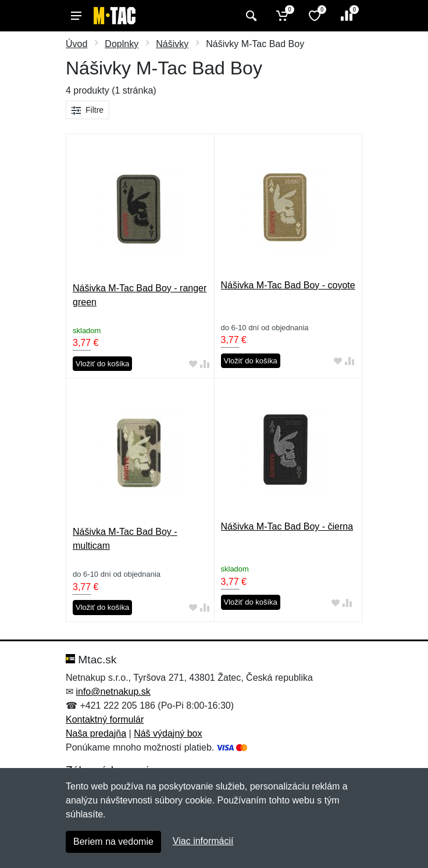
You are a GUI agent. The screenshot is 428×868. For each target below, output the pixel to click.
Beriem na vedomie (113, 842)
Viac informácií (203, 841)
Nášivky (172, 44)
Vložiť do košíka (102, 364)
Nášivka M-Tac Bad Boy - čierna (287, 526)
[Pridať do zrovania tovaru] (205, 364)
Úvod (76, 44)
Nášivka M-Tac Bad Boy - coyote (288, 285)
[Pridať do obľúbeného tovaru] (193, 364)
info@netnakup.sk (113, 692)
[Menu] (76, 16)
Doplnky (122, 44)
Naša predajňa (96, 733)
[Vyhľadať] (250, 16)
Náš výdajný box (168, 733)
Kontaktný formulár (105, 719)
